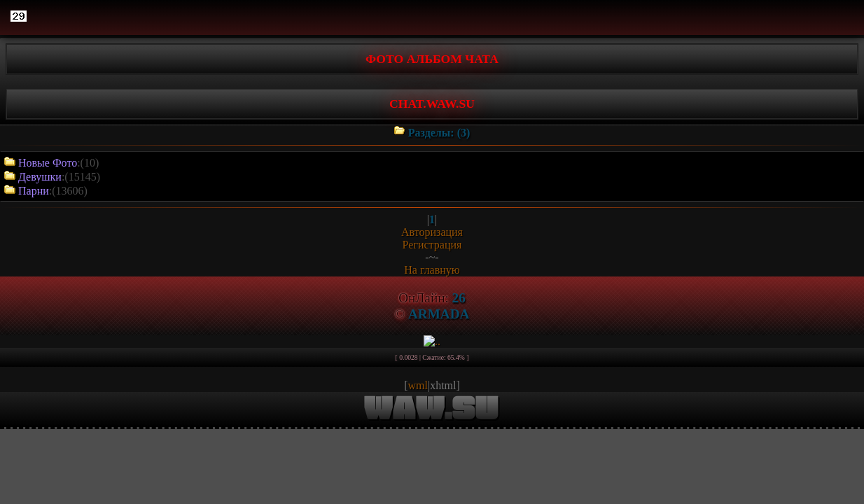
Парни (34, 191)
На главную (432, 270)
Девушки (40, 177)
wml (418, 385)
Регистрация (432, 245)
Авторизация (432, 232)
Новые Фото (48, 163)
